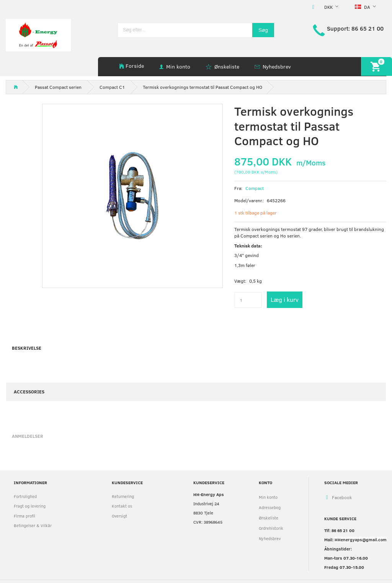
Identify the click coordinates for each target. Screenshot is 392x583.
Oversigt (119, 516)
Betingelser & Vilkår (33, 525)
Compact (255, 188)
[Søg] (263, 30)
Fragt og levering (30, 506)
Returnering (123, 496)
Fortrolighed (25, 496)
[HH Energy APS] (38, 34)
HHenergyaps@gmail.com (361, 540)
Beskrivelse (27, 348)
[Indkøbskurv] (376, 66)
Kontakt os (122, 506)
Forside (135, 66)
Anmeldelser (28, 436)
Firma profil (24, 516)
